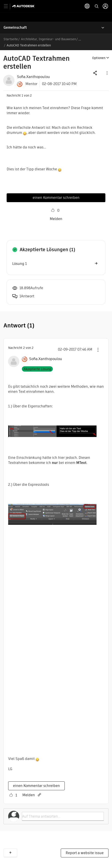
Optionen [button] (99, 58)
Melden (56, 219)
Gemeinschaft (15, 28)
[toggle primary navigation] (8, 6)
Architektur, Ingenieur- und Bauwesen (48, 39)
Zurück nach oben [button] (10, 853)
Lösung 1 (19, 264)
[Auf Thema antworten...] (63, 816)
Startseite (11, 39)
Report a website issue (85, 853)
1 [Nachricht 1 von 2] (22, 95)
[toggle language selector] (87, 6)
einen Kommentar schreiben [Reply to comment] (36, 786)
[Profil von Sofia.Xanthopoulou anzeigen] (46, 359)
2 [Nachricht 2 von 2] (24, 348)
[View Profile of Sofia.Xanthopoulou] (33, 77)
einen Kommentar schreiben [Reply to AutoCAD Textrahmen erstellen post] (56, 198)
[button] (107, 73)
